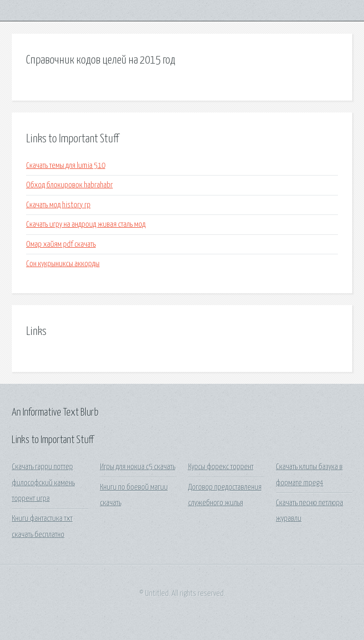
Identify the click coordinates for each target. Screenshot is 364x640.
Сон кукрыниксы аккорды (63, 264)
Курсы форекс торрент (221, 467)
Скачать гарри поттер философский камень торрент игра (43, 483)
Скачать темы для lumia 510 (66, 166)
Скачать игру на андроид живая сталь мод (86, 225)
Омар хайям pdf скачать (61, 245)
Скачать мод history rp (58, 205)
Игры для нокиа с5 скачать (138, 467)
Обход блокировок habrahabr (69, 185)
